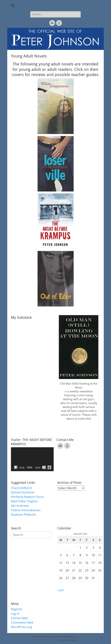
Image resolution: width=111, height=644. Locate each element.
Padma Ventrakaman (26, 510)
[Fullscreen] (49, 467)
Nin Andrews (20, 506)
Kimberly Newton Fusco (27, 497)
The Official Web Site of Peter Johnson (54, 637)
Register (17, 609)
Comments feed (22, 622)
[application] (32, 459)
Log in (15, 614)
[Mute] (44, 467)
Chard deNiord (21, 488)
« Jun (61, 590)
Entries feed (19, 618)
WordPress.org (22, 627)
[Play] (16, 467)
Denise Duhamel (23, 492)
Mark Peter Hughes (24, 501)
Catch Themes (68, 640)
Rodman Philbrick (23, 515)
